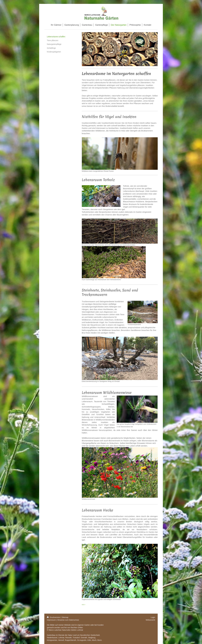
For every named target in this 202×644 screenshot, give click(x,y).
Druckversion (54, 617)
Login (153, 617)
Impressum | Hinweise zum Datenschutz (63, 620)
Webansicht (150, 620)
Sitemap (65, 617)
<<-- (84, 605)
